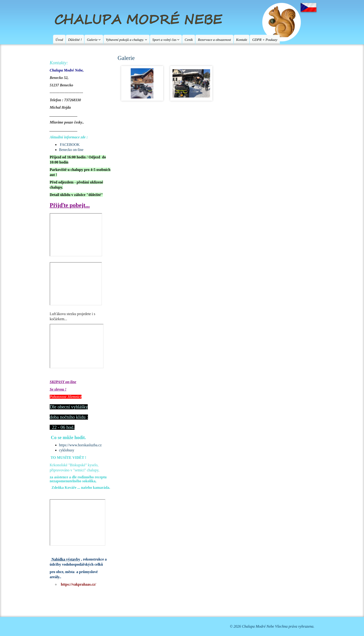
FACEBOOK (70, 145)
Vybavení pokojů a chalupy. (127, 40)
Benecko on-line (71, 150)
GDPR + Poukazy (265, 40)
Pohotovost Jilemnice (66, 397)
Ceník (189, 40)
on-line (70, 382)
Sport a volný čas (166, 40)
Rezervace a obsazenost (214, 40)
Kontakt (242, 40)
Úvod (59, 40)
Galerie (94, 40)
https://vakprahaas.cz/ (78, 584)
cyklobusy (67, 450)
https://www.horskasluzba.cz (80, 445)
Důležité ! (75, 40)
